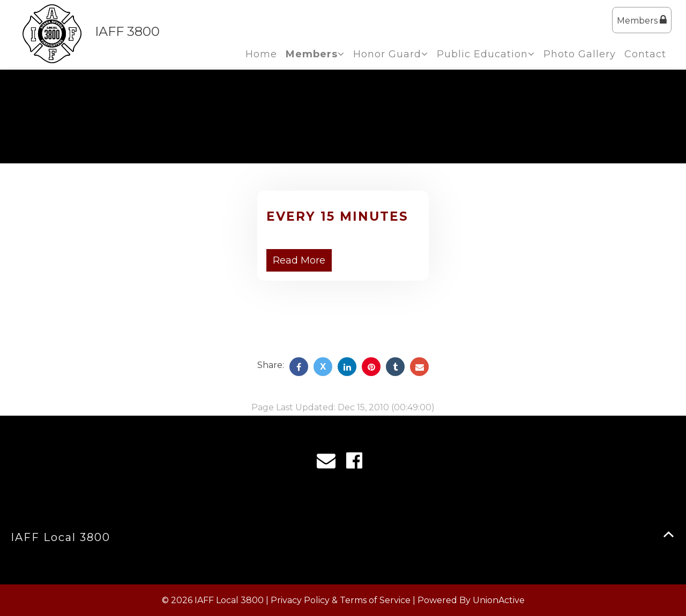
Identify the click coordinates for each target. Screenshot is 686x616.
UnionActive (499, 600)
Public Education (486, 54)
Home (261, 54)
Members (642, 20)
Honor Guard (391, 54)
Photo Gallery (580, 54)
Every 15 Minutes (337, 216)
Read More (299, 260)
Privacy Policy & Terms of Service (341, 600)
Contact (645, 54)
